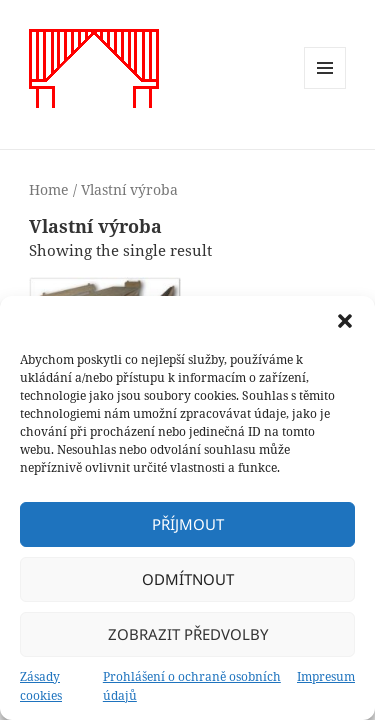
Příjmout (188, 524)
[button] (345, 321)
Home (49, 189)
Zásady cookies (41, 686)
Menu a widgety (325, 88)
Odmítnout (188, 579)
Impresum (326, 676)
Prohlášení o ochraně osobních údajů (192, 686)
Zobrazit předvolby (188, 634)
